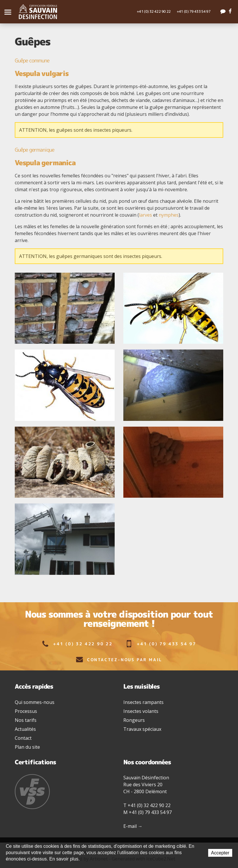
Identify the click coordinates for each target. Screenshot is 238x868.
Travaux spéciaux (142, 729)
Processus (26, 711)
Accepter (220, 853)
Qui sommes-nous (35, 702)
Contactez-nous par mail (119, 660)
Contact (23, 738)
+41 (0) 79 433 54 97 (194, 11)
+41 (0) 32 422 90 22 (154, 11)
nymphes (169, 215)
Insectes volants (141, 711)
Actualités (25, 729)
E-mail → (133, 826)
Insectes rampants (143, 702)
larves (145, 215)
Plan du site (27, 747)
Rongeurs (134, 720)
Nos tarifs (26, 720)
